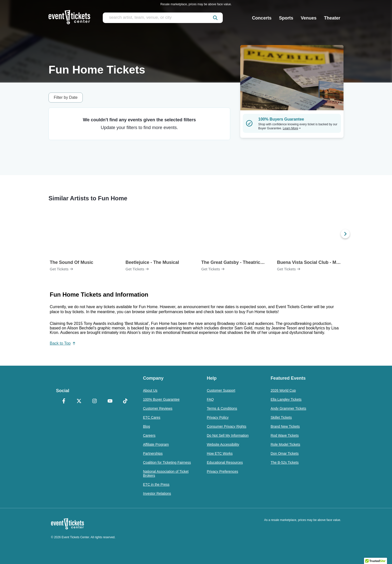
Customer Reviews (158, 408)
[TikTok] (125, 401)
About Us (150, 390)
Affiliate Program (156, 444)
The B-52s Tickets (284, 462)
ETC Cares (152, 417)
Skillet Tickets (281, 417)
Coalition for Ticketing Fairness (167, 462)
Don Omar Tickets (284, 453)
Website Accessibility (223, 444)
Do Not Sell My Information (228, 435)
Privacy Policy (218, 417)
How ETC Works (220, 453)
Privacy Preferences (222, 471)
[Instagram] (94, 401)
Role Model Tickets (285, 444)
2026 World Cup (283, 390)
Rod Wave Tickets (284, 435)
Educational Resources (225, 462)
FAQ (210, 399)
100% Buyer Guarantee (161, 399)
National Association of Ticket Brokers (166, 473)
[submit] (215, 18)
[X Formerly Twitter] (79, 401)
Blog (146, 426)
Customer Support (221, 390)
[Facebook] (64, 401)
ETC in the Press (156, 484)
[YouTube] (110, 401)
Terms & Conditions (222, 408)
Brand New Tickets (285, 426)
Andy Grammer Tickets (288, 408)
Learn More (292, 128)
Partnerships (153, 453)
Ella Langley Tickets (286, 399)
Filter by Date (66, 97)
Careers (149, 435)
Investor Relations (157, 493)
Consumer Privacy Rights (226, 426)
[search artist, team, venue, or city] (163, 18)
